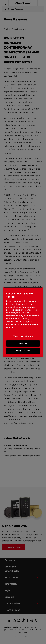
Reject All (23, 343)
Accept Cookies (23, 351)
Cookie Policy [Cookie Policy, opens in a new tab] (22, 324)
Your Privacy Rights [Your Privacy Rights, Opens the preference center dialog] (23, 336)
